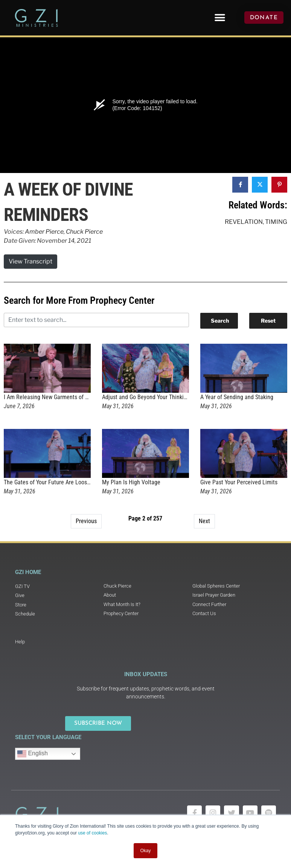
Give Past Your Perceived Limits (239, 482)
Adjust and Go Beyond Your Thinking (146, 397)
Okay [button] (145, 851)
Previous (86, 521)
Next (204, 521)
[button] (220, 18)
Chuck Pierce (84, 232)
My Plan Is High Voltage (131, 482)
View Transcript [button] (30, 261)
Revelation (244, 222)
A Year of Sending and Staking (237, 397)
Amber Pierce (44, 232)
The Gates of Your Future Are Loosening (52, 482)
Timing (276, 222)
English (33, 754)
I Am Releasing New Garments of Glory (51, 397)
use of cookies (92, 833)
